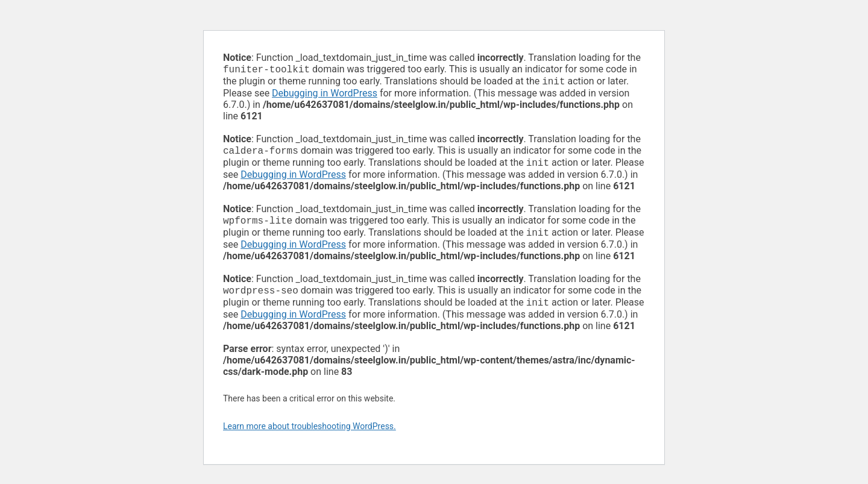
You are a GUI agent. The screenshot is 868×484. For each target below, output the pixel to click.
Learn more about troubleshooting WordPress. (310, 436)
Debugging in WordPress (325, 96)
